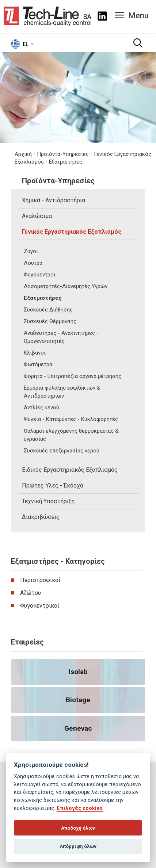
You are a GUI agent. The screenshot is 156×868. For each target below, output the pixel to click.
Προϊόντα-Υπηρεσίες (63, 154)
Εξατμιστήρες (66, 162)
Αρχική (23, 154)
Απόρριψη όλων (78, 846)
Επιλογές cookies (80, 808)
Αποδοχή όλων (78, 828)
